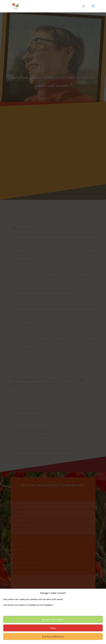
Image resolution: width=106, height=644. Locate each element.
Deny (53, 628)
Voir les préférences (53, 637)
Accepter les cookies (53, 619)
